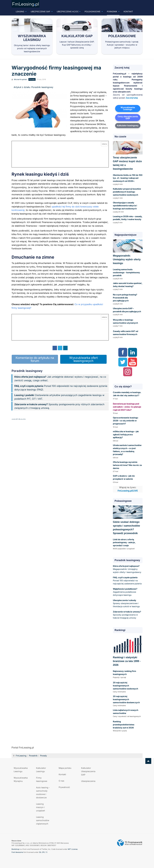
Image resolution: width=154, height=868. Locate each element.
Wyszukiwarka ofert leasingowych (83, 359)
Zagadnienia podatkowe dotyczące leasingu (125, 592)
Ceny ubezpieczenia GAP (128, 117)
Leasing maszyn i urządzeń (41, 807)
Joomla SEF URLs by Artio (19, 419)
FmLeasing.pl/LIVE (128, 491)
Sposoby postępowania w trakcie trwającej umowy (127, 615)
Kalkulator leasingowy (128, 125)
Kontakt (128, 11)
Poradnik (113, 11)
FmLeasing (21, 756)
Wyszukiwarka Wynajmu (21, 779)
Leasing (21, 11)
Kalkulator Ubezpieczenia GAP (88, 771)
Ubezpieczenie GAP (42, 11)
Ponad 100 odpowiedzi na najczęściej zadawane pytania (127, 580)
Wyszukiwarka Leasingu (32, 38)
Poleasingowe (94, 11)
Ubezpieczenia (88, 781)
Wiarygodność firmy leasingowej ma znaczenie (56, 71)
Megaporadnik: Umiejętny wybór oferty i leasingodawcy (127, 569)
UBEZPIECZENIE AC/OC (69, 11)
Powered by (130, 843)
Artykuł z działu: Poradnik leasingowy (33, 87)
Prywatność (64, 787)
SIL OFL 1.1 (43, 852)
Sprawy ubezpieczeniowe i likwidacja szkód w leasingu (126, 603)
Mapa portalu (65, 768)
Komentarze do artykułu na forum (35, 359)
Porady (43, 756)
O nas (61, 781)
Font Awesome (17, 852)
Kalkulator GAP (77, 36)
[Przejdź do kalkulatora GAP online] (60, 154)
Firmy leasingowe (42, 779)
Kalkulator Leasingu (41, 770)
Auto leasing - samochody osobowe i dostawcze (43, 792)
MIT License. (73, 849)
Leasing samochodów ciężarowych (43, 820)
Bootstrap (15, 849)
